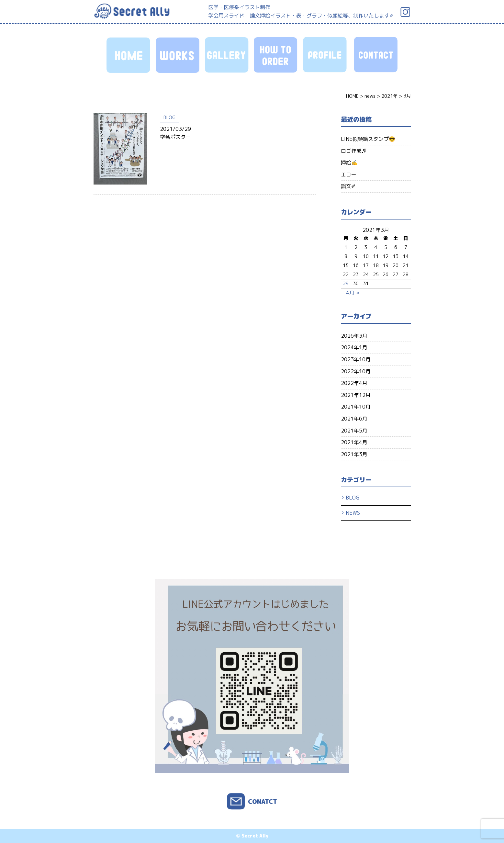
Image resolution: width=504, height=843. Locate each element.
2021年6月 (354, 419)
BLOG (169, 118)
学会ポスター (175, 137)
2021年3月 (354, 454)
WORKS (178, 55)
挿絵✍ (349, 163)
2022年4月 (354, 383)
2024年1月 (354, 347)
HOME (129, 55)
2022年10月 (356, 371)
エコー (349, 174)
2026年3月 (354, 336)
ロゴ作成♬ (353, 151)
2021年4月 (354, 442)
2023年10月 (356, 359)
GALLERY (228, 55)
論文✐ (348, 186)
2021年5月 (354, 431)
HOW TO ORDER (276, 55)
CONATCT (263, 801)
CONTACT (375, 55)
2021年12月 (356, 395)
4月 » (353, 293)
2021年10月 (356, 407)
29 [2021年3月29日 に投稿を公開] (346, 284)
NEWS (353, 513)
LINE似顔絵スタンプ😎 (368, 139)
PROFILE (326, 55)
